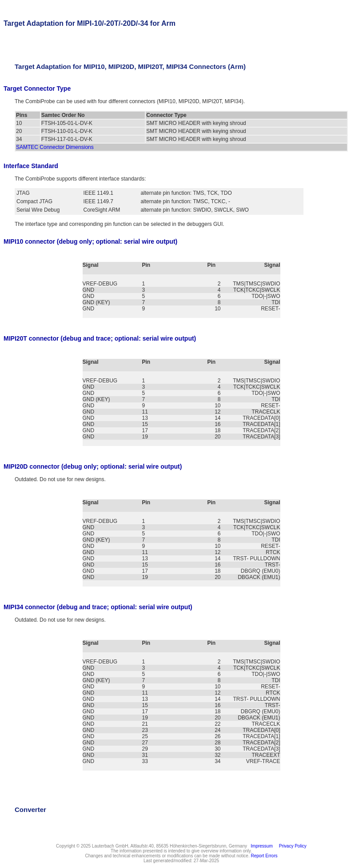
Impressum (261, 846)
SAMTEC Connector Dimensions (55, 147)
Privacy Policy (291, 846)
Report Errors (264, 856)
